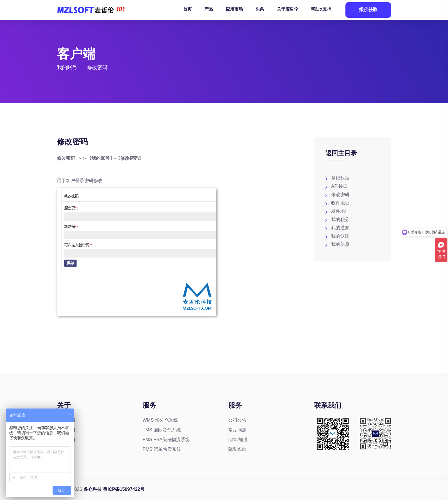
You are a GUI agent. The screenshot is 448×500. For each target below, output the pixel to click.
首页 (187, 9)
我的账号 (67, 68)
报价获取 (368, 10)
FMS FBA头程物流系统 (166, 440)
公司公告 (237, 420)
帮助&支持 (321, 9)
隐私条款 (237, 449)
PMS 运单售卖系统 (162, 449)
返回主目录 (341, 153)
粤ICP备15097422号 (124, 489)
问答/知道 (238, 440)
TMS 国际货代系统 (162, 430)
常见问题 (237, 430)
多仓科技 (93, 489)
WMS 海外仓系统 (160, 420)
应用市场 (234, 9)
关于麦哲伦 (288, 9)
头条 (260, 9)
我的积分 (340, 219)
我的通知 (340, 228)
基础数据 (340, 178)
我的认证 (340, 236)
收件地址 (340, 203)
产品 (209, 9)
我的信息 (340, 244)
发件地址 (340, 211)
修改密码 (340, 195)
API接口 (339, 186)
